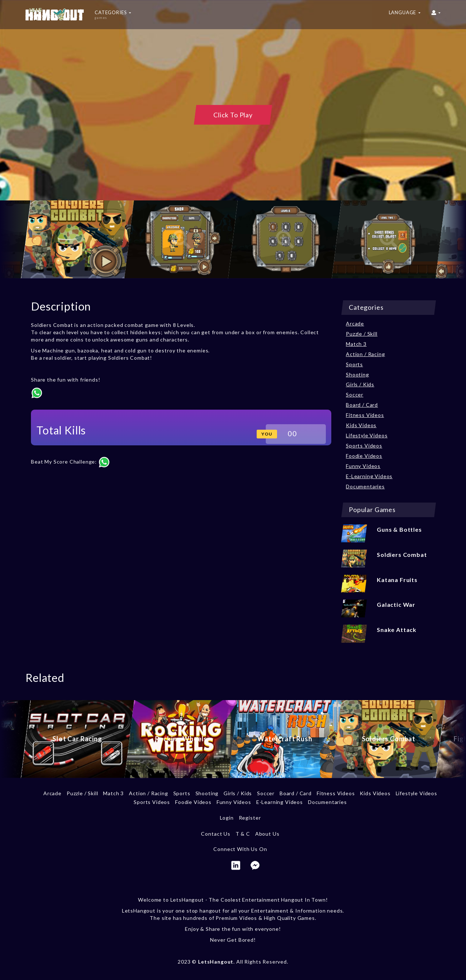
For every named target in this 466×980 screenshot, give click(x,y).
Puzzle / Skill (362, 334)
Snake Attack (397, 630)
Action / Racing (366, 354)
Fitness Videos (365, 415)
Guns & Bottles (399, 529)
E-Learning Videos (369, 476)
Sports (354, 364)
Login (227, 818)
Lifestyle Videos (367, 435)
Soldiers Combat (402, 555)
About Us (267, 834)
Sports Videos (364, 446)
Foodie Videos (364, 456)
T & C (243, 834)
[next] (453, 239)
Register (250, 818)
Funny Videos (363, 466)
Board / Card (362, 405)
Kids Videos (361, 425)
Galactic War (396, 604)
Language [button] (405, 12)
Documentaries (365, 486)
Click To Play (233, 115)
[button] (436, 15)
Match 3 (356, 344)
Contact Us (216, 834)
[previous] (13, 239)
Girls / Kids (360, 384)
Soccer (355, 395)
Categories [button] (113, 15)
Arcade (355, 323)
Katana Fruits (397, 580)
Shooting (358, 374)
